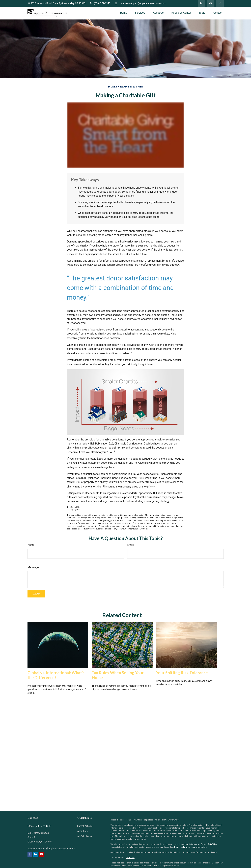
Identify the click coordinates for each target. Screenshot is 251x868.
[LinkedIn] (201, 3)
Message (33, 567)
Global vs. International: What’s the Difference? (56, 675)
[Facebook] (220, 3)
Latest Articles (85, 826)
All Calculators (85, 836)
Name (31, 545)
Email (130, 545)
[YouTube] (211, 3)
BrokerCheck (174, 820)
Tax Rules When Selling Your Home (118, 675)
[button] (124, 13)
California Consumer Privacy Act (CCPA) (200, 844)
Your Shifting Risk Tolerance (182, 673)
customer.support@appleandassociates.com (140, 3)
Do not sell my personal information (190, 847)
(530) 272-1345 (100, 3)
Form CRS (130, 858)
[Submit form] (36, 594)
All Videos (82, 831)
